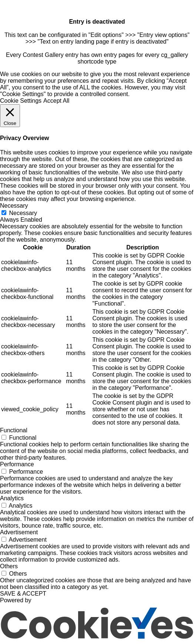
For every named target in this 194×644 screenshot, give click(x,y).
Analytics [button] (12, 498)
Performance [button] (17, 464)
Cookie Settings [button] (21, 101)
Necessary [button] (14, 206)
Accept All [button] (56, 101)
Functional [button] (14, 430)
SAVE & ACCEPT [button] (23, 594)
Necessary (23, 213)
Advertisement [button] (19, 532)
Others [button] (9, 566)
